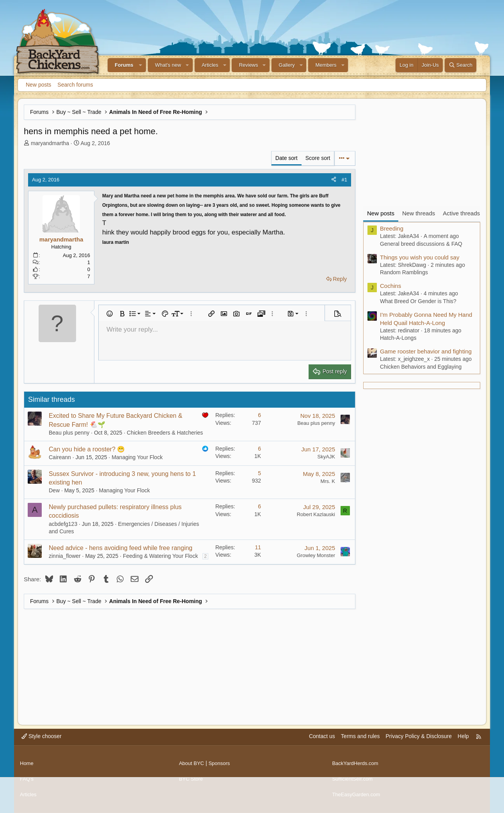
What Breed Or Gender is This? (418, 301)
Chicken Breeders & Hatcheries (165, 433)
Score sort (318, 158)
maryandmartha (50, 143)
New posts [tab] (381, 213)
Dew (54, 490)
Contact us (322, 744)
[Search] (461, 65)
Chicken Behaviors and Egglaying (421, 367)
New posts (38, 85)
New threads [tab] (419, 213)
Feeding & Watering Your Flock (160, 556)
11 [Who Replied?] (258, 547)
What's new (168, 65)
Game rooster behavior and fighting (426, 351)
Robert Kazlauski (316, 514)
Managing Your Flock (137, 457)
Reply (340, 279)
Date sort (287, 158)
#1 (344, 180)
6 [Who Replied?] (259, 415)
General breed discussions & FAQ (421, 244)
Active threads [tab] (461, 213)
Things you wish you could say (420, 257)
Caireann (60, 457)
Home (27, 768)
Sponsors (222, 768)
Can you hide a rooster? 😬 (87, 449)
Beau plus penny (69, 433)
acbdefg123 (63, 524)
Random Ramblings (404, 272)
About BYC (193, 768)
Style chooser (42, 744)
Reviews (248, 65)
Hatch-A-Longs (398, 338)
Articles (210, 65)
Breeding (392, 228)
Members (326, 65)
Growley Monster (316, 555)
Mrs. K (328, 481)
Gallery (287, 65)
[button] (141, 65)
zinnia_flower (65, 556)
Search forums (75, 85)
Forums (124, 65)
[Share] (334, 180)
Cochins (390, 286)
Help (463, 744)
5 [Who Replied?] (259, 473)
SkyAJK (326, 457)
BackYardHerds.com (357, 768)
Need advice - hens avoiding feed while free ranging (121, 548)
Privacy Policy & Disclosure (419, 744)
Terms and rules (360, 744)
